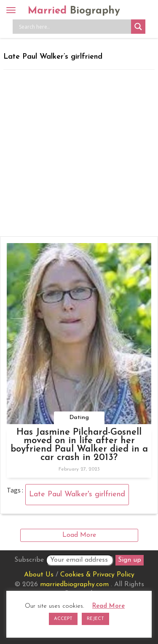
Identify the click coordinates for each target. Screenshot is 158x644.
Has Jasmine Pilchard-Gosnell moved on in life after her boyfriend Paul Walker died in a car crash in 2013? (79, 445)
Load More (79, 535)
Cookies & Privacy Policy (97, 575)
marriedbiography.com (74, 584)
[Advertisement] (79, 153)
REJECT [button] (95, 619)
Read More (108, 606)
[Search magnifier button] (138, 27)
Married (74, 11)
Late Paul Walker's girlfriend (77, 494)
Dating (79, 418)
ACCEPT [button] (63, 619)
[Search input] (74, 27)
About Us (39, 575)
